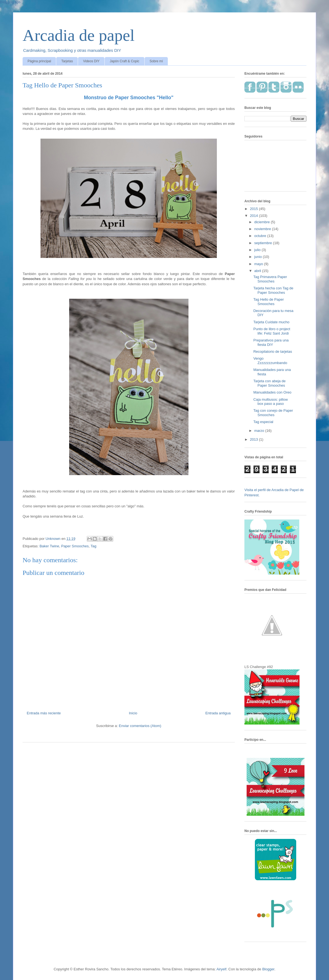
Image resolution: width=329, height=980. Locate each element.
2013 (254, 439)
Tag (94, 546)
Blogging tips (10, 2)
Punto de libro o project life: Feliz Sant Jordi (272, 331)
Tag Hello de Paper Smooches (269, 302)
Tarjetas (67, 61)
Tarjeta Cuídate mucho (271, 322)
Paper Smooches (75, 546)
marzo (260, 431)
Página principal (39, 61)
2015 (254, 209)
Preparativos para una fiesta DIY (271, 342)
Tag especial (263, 422)
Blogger (268, 969)
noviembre (263, 229)
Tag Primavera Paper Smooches (270, 279)
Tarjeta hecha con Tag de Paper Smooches (273, 290)
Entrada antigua (218, 713)
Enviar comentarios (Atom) (140, 726)
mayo (259, 264)
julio (258, 250)
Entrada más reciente (44, 713)
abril (258, 271)
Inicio (133, 713)
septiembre (264, 243)
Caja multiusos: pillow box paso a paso (270, 402)
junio (259, 257)
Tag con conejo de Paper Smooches (273, 413)
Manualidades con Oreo (272, 392)
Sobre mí (156, 61)
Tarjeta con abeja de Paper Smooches (269, 383)
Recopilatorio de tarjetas (273, 352)
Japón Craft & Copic (124, 61)
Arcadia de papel (79, 35)
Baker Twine (49, 546)
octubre (261, 236)
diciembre (263, 222)
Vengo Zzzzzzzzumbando (270, 361)
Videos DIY (91, 61)
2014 (254, 216)
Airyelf (221, 969)
